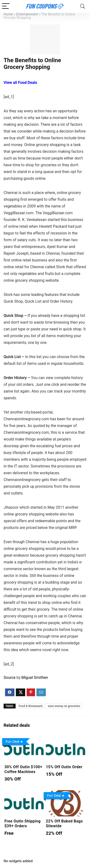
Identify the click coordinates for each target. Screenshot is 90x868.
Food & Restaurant (31, 706)
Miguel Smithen (35, 678)
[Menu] (6, 6)
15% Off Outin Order (64, 767)
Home (8, 14)
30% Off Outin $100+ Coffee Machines (23, 769)
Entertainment (27, 14)
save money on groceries (64, 706)
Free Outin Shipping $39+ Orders (22, 824)
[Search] (83, 6)
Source (10, 678)
